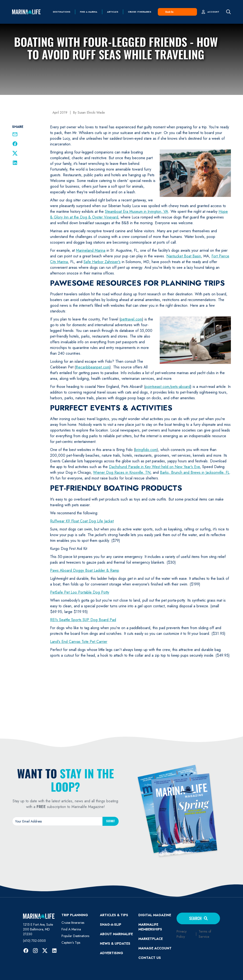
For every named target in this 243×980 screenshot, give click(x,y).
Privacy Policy (182, 934)
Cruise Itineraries (140, 12)
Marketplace (151, 939)
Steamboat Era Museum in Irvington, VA (137, 211)
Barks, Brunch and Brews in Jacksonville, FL (195, 472)
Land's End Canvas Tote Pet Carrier (79, 642)
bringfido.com (146, 450)
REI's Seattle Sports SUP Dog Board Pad (83, 620)
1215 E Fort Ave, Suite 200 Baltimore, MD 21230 (38, 929)
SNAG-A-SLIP (111, 924)
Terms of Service (205, 934)
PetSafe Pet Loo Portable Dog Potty (80, 592)
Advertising (112, 953)
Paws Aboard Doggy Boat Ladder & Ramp (85, 570)
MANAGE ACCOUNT (155, 948)
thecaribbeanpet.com (93, 367)
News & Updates (115, 943)
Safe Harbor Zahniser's (102, 262)
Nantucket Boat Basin (184, 256)
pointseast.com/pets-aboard (168, 387)
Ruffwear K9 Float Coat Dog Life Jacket (82, 521)
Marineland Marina (91, 250)
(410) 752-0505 (34, 941)
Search (198, 918)
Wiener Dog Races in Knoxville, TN (122, 472)
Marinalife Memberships (150, 927)
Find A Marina (71, 929)
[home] (26, 12)
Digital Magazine (155, 915)
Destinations (62, 12)
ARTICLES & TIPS (114, 915)
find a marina (89, 12)
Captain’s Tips (71, 943)
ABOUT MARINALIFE (116, 934)
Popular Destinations (75, 936)
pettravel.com (131, 319)
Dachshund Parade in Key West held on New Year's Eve (154, 467)
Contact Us (150, 958)
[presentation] (65, 840)
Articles (113, 12)
